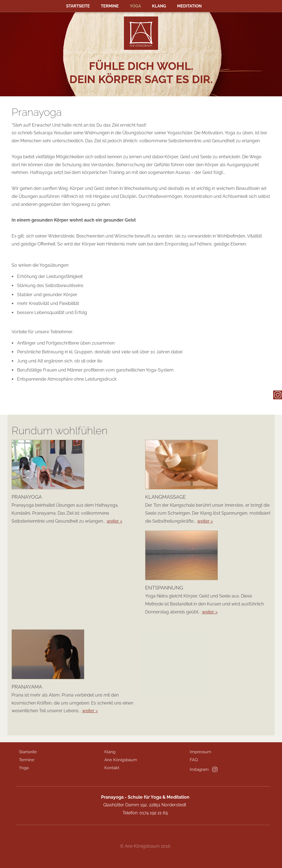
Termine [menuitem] (110, 6)
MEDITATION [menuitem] (189, 6)
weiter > (114, 521)
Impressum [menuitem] (200, 752)
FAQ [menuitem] (194, 760)
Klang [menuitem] (159, 6)
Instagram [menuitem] (199, 769)
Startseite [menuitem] (78, 6)
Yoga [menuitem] (135, 6)
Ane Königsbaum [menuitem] (121, 760)
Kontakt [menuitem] (112, 768)
